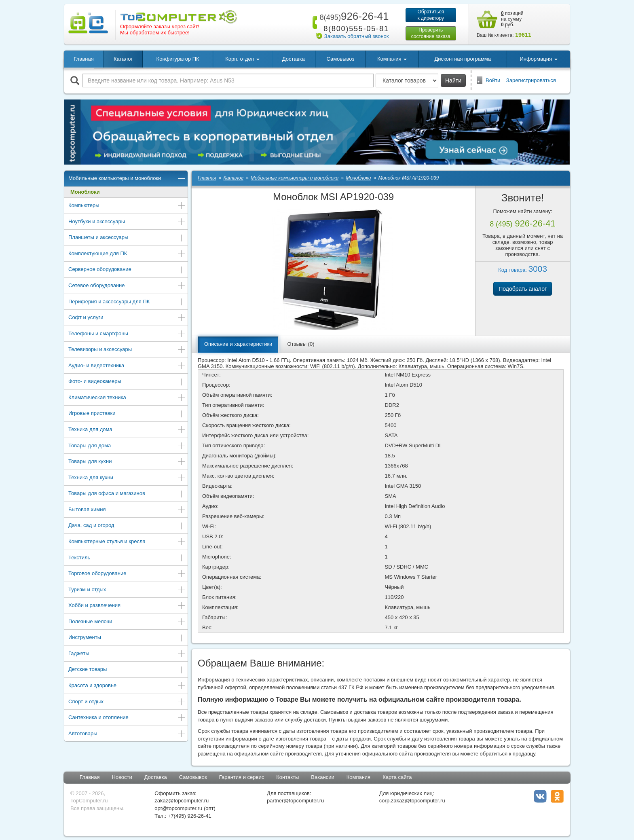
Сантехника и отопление (127, 718)
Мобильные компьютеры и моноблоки (127, 179)
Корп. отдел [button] (242, 59)
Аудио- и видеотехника (127, 366)
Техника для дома (127, 430)
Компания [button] (392, 59)
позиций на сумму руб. (512, 19)
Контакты (287, 777)
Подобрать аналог (523, 289)
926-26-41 (353, 16)
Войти (493, 80)
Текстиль (127, 558)
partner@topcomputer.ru (295, 801)
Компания (359, 777)
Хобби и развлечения (127, 606)
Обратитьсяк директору (431, 15)
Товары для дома (127, 446)
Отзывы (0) (301, 344)
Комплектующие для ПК (127, 254)
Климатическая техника (127, 398)
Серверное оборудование (127, 270)
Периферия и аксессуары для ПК (127, 302)
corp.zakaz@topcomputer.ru (412, 801)
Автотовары (127, 734)
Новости (122, 777)
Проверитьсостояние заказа (431, 33)
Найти (453, 80)
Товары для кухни (127, 462)
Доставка (294, 59)
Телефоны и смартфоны (127, 334)
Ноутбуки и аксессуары (127, 222)
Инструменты (127, 638)
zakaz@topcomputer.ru (182, 801)
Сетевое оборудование (127, 286)
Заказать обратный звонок (357, 36)
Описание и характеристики (238, 344)
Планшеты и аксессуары (127, 238)
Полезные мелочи (127, 622)
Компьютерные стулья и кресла (127, 542)
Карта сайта (397, 777)
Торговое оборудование (127, 574)
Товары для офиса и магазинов (127, 494)
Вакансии (322, 777)
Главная (83, 59)
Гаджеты (127, 654)
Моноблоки (85, 192)
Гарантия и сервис (242, 777)
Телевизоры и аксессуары (127, 350)
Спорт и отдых (127, 702)
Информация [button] (538, 59)
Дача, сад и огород (127, 526)
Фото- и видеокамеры (127, 382)
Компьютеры (127, 206)
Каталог (123, 59)
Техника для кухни (127, 478)
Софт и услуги (127, 318)
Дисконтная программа (463, 59)
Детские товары (127, 670)
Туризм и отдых (127, 590)
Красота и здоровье (127, 686)
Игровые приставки (127, 414)
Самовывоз (340, 59)
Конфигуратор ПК (178, 59)
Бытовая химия (127, 510)
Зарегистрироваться (531, 80)
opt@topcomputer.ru (178, 808)
